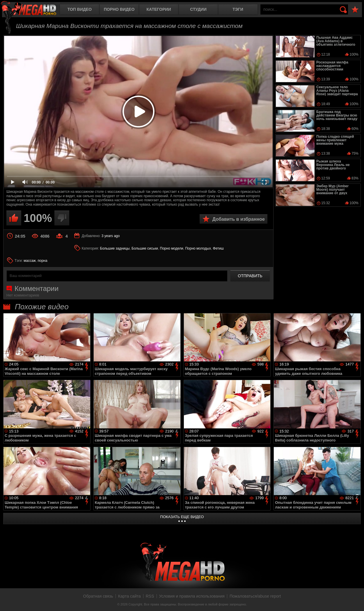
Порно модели (172, 248)
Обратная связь (98, 596)
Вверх (355, 600)
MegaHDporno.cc (33, 10)
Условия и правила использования (192, 596)
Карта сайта (129, 596)
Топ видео (80, 9)
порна (43, 261)
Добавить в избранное (239, 219)
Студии (198, 9)
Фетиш (218, 248)
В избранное (355, 10)
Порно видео (119, 9)
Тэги (238, 9)
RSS (150, 596)
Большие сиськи (145, 248)
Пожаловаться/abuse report (255, 596)
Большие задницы (115, 248)
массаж (30, 261)
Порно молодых (198, 248)
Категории (159, 9)
